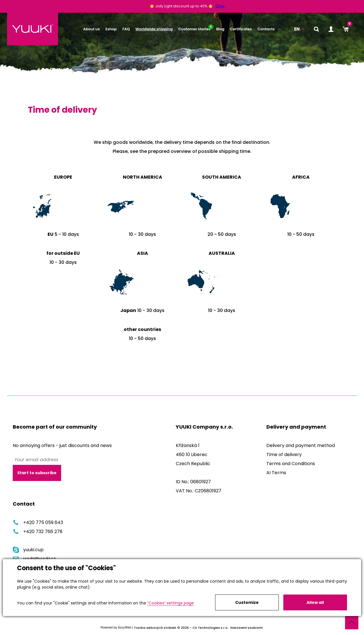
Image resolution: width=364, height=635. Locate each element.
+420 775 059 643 (38, 522)
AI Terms (276, 473)
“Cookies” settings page (171, 603)
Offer (220, 6)
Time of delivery (284, 455)
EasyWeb (125, 627)
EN (297, 29)
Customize (247, 602)
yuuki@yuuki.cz (34, 559)
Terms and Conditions (291, 464)
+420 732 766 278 (38, 532)
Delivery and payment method (301, 445)
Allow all (315, 602)
